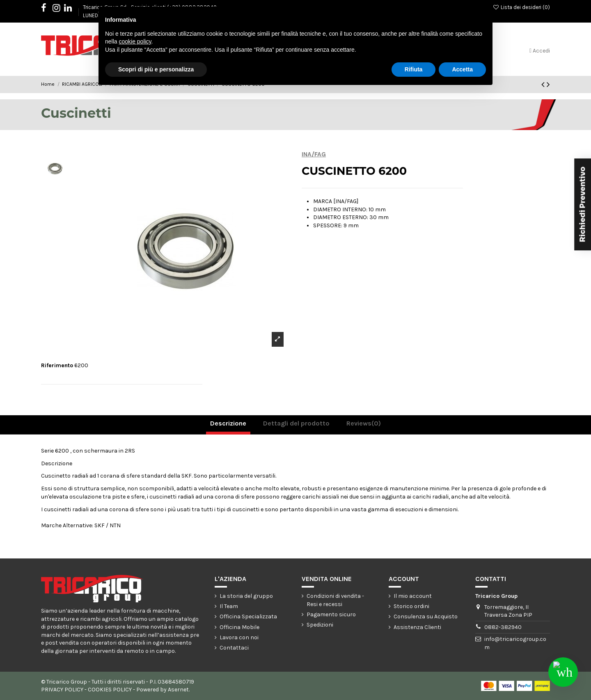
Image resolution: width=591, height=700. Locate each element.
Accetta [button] (462, 69)
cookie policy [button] (135, 41)
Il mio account (413, 596)
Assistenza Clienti (417, 627)
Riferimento (57, 365)
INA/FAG (314, 154)
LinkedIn (72, 9)
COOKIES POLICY (110, 690)
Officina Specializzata (248, 617)
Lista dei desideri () (521, 7)
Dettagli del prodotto (296, 423)
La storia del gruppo (246, 596)
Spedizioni (320, 625)
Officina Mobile (239, 627)
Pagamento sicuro (331, 614)
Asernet (178, 690)
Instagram (61, 9)
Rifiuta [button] (414, 69)
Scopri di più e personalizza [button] (156, 69)
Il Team (229, 606)
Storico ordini (411, 606)
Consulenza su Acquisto (426, 617)
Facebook (48, 9)
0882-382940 (503, 627)
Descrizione (228, 423)
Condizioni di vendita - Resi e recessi (335, 600)
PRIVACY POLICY (62, 690)
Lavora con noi (239, 637)
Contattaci (234, 648)
